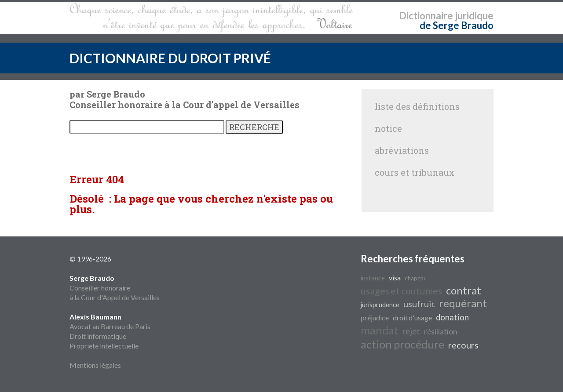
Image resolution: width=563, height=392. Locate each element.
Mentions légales (95, 365)
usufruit (419, 304)
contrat (464, 290)
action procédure (402, 344)
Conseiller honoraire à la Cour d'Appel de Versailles (115, 288)
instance (373, 278)
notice (388, 128)
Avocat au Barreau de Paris (110, 326)
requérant (463, 303)
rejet (411, 331)
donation (452, 317)
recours (463, 345)
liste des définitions (417, 106)
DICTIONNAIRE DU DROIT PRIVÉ (170, 58)
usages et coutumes (401, 291)
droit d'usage (412, 318)
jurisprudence (380, 305)
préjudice (375, 318)
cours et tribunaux (415, 172)
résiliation (441, 332)
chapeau (416, 278)
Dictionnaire (426, 16)
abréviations (402, 150)
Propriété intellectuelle (104, 346)
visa (395, 278)
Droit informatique (98, 336)
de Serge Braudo (457, 25)
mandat (380, 330)
